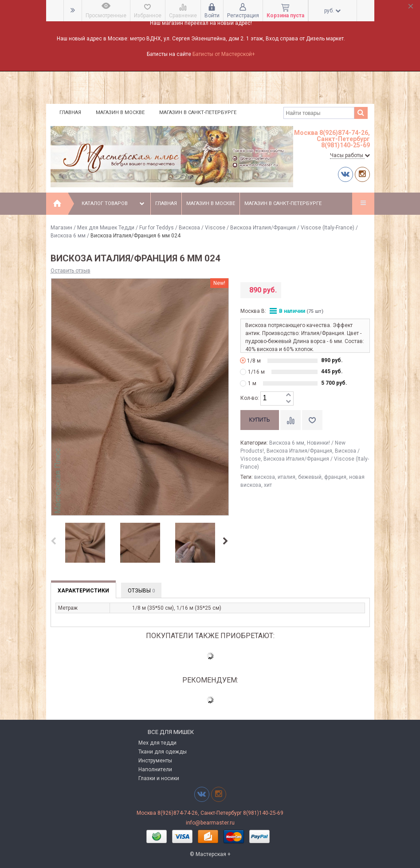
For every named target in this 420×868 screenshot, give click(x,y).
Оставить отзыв (71, 271)
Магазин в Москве (120, 112)
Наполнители (155, 769)
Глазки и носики (159, 778)
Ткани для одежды (163, 752)
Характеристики (83, 591)
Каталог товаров (114, 204)
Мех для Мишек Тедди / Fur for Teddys (126, 228)
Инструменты (155, 761)
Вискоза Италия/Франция (299, 451)
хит (268, 485)
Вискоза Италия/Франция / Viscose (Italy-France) (292, 228)
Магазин (61, 228)
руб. (332, 11)
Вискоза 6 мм (68, 236)
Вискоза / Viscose (202, 228)
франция (335, 477)
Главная (70, 112)
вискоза (265, 477)
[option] (85, 543)
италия (287, 477)
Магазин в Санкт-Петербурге (198, 112)
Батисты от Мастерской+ (224, 54)
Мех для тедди (157, 743)
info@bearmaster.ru (210, 823)
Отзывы (141, 591)
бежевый (310, 477)
